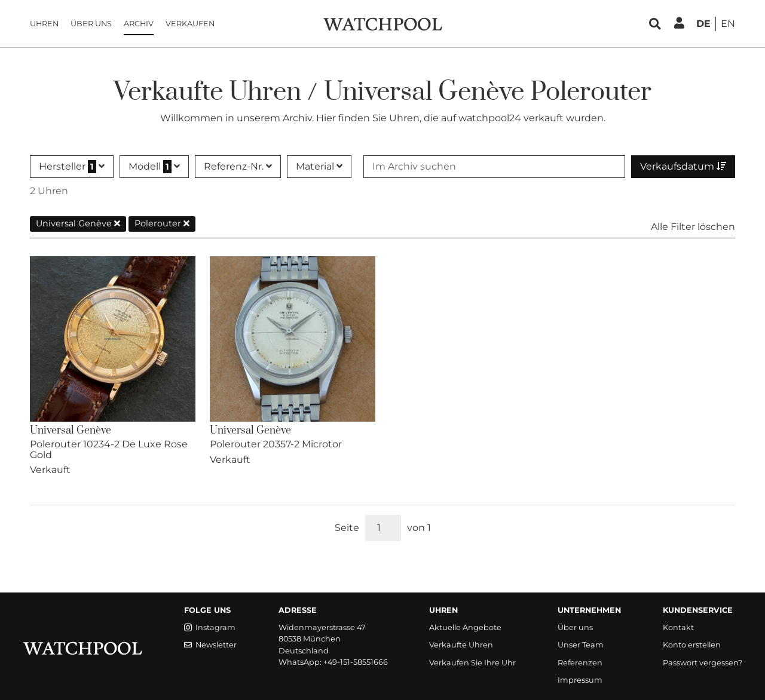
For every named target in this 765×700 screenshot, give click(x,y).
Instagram (210, 627)
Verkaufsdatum (683, 166)
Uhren (44, 24)
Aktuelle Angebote (465, 627)
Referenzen (580, 663)
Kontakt (678, 627)
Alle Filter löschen (693, 227)
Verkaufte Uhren (461, 645)
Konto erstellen (692, 645)
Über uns (91, 24)
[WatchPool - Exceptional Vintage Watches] (382, 23)
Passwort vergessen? (703, 663)
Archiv (139, 24)
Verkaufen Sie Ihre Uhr (472, 663)
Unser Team (581, 645)
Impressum (580, 680)
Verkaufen (190, 24)
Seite (347, 528)
